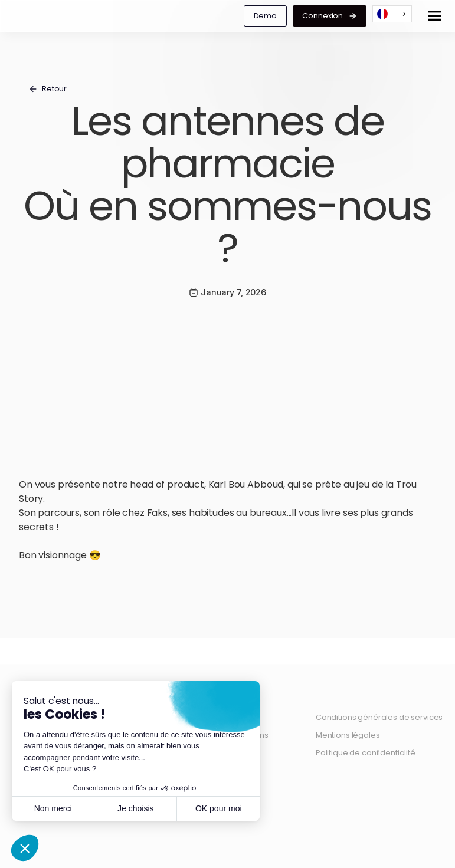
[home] (12, 16)
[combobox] (392, 14)
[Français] (392, 14)
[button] (434, 16)
